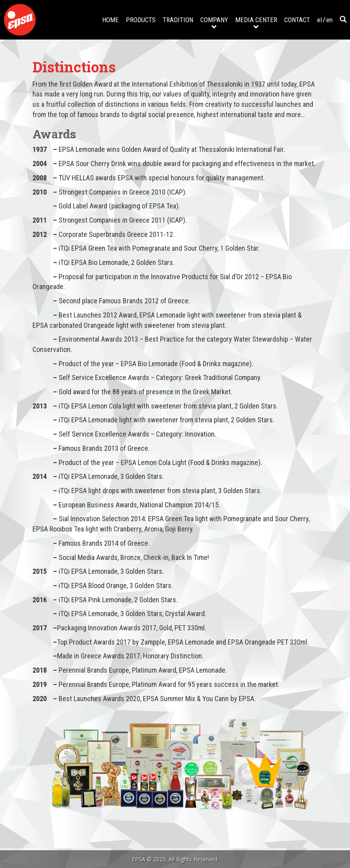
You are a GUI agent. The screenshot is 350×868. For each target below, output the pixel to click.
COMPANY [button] (214, 23)
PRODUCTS (141, 20)
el (320, 20)
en (329, 20)
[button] (343, 20)
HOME (110, 20)
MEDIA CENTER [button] (256, 23)
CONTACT (297, 20)
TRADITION (178, 20)
